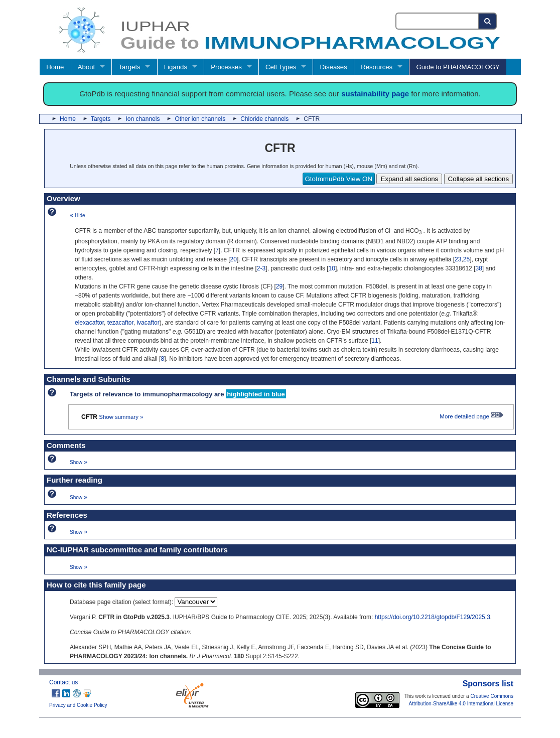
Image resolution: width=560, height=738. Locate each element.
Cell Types (281, 67)
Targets (129, 67)
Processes (226, 67)
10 (332, 268)
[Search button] (488, 21)
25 (466, 259)
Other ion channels (200, 119)
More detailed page (471, 416)
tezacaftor (120, 323)
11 (375, 341)
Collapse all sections (479, 179)
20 (234, 259)
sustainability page (375, 94)
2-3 (261, 268)
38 (478, 268)
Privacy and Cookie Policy (78, 705)
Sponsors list (488, 684)
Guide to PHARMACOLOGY (458, 67)
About (86, 67)
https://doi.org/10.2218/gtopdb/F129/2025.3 (433, 617)
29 (279, 286)
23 (458, 259)
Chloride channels (264, 119)
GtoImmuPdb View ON (339, 179)
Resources (377, 67)
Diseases (334, 67)
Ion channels (143, 119)
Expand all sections (409, 179)
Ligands (176, 67)
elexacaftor (89, 323)
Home (55, 67)
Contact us (63, 682)
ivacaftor (148, 323)
